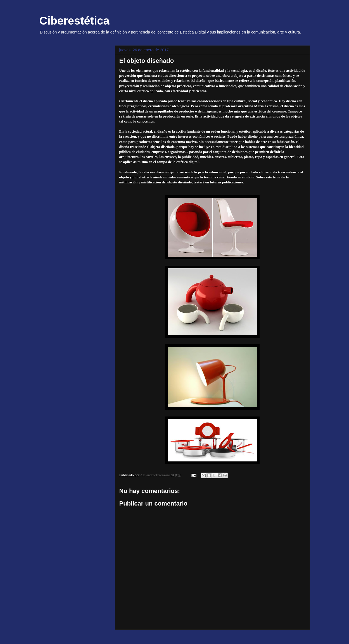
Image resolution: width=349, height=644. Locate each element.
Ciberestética (74, 21)
